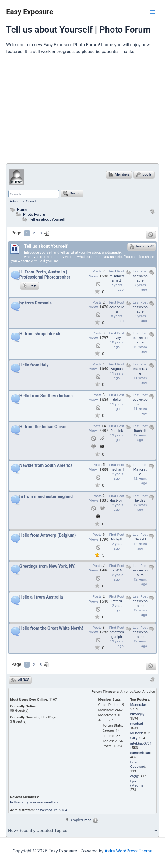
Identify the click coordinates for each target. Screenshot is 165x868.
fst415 (117, 570)
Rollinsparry (19, 802)
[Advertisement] (86, 112)
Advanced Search (23, 201)
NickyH (140, 539)
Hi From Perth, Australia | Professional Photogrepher (45, 274)
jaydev (140, 500)
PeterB (117, 601)
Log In (144, 174)
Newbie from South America (46, 465)
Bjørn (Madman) (139, 783)
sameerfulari (140, 753)
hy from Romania (36, 303)
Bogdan (117, 369)
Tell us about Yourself (47, 219)
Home (18, 210)
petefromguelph (117, 634)
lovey (117, 338)
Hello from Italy (34, 365)
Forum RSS (142, 246)
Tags (30, 285)
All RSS (20, 680)
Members (119, 174)
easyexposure (140, 278)
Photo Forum (30, 214)
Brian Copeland (138, 764)
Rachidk (140, 431)
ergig (134, 776)
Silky (134, 738)
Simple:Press (80, 820)
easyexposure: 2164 (51, 810)
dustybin (117, 500)
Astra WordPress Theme (128, 851)
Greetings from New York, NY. (47, 566)
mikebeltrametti (117, 278)
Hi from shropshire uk (40, 334)
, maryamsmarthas (43, 802)
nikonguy (137, 714)
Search (72, 193)
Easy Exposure (30, 12)
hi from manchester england (46, 496)
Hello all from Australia (41, 597)
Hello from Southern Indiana (46, 396)
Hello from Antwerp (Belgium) (48, 535)
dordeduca (117, 309)
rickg (117, 400)
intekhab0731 (141, 743)
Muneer (136, 733)
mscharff (117, 469)
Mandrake (140, 371)
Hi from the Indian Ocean (43, 427)
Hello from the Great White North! (51, 628)
